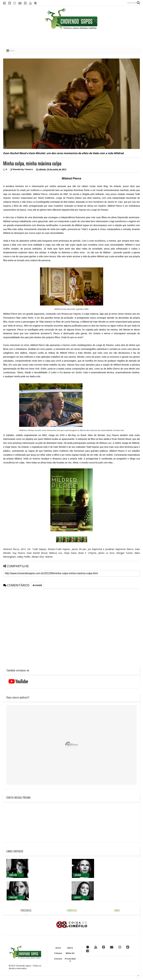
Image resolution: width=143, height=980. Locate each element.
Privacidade (70, 960)
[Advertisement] (72, 39)
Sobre (70, 948)
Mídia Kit (70, 953)
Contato (58, 959)
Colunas (58, 953)
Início (58, 948)
